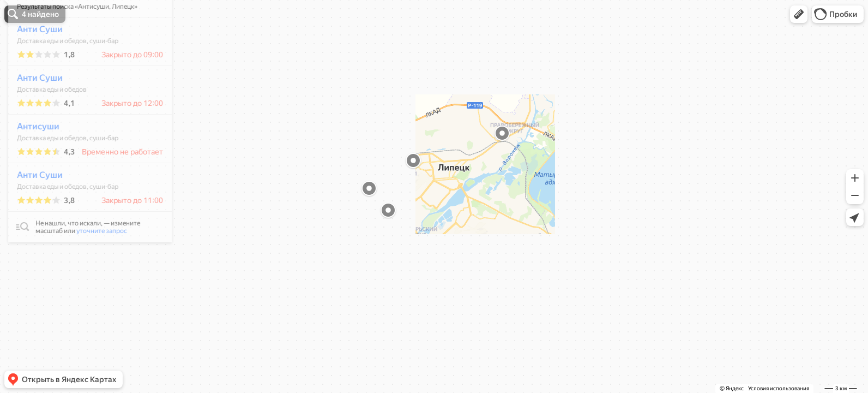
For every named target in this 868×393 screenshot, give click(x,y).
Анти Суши (34, 61)
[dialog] (84, 151)
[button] (799, 14)
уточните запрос (96, 263)
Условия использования (779, 388)
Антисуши (32, 159)
